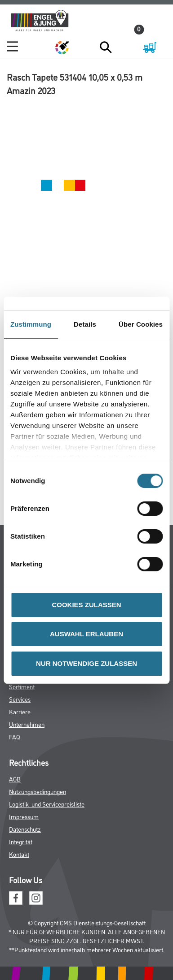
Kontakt (19, 854)
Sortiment (22, 686)
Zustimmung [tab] (31, 324)
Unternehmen (27, 724)
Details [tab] (85, 324)
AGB (15, 779)
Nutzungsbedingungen (38, 791)
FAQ (15, 736)
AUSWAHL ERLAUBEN (86, 634)
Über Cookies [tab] (141, 324)
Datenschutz (25, 829)
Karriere (20, 711)
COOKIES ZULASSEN (86, 605)
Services (20, 699)
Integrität (21, 841)
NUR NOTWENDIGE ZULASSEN (86, 663)
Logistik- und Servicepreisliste (47, 804)
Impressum (24, 816)
